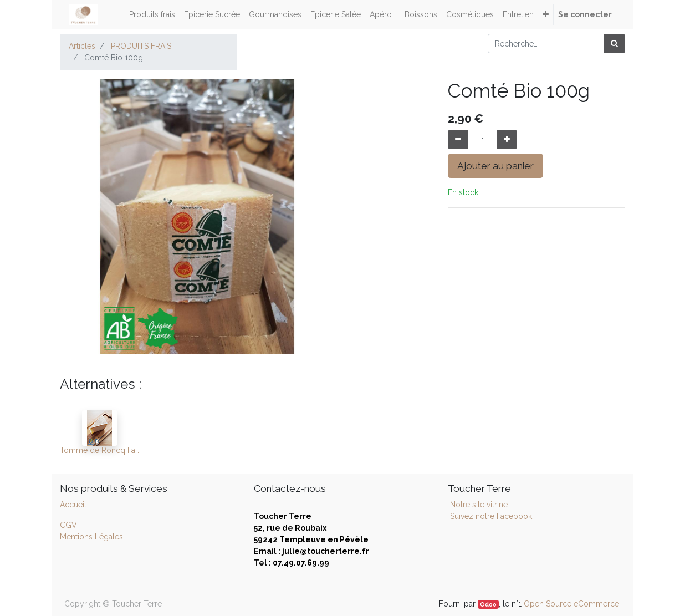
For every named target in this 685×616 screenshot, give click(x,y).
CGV (68, 525)
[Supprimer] (458, 139)
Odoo (488, 604)
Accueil (73, 505)
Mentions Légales (91, 537)
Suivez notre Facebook (491, 516)
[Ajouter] (507, 139)
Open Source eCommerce (571, 604)
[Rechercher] (614, 44)
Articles (82, 46)
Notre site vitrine (478, 505)
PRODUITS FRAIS (141, 46)
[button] (546, 15)
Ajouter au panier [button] (495, 166)
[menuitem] (152, 15)
